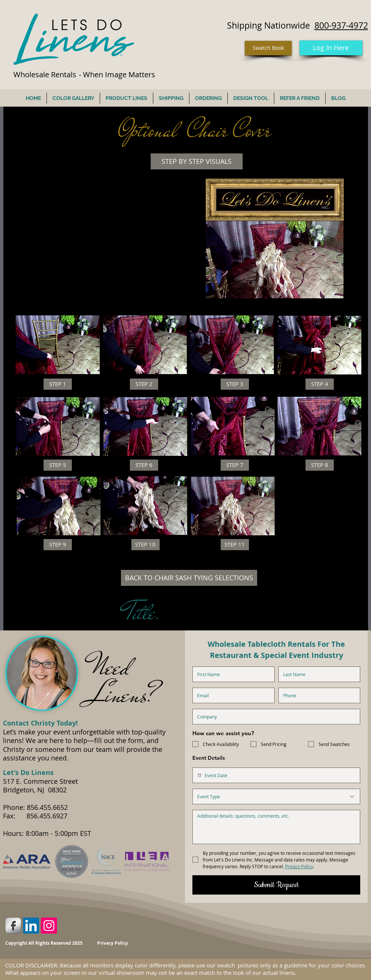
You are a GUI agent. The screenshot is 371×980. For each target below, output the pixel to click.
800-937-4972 (341, 25)
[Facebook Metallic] (13, 926)
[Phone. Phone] (317, 695)
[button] (197, 161)
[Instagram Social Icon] (49, 926)
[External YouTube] (103, 235)
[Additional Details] (276, 827)
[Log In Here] (331, 48)
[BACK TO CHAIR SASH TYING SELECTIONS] (189, 578)
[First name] (231, 674)
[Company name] (274, 717)
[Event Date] (199, 775)
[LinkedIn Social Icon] (31, 926)
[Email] (231, 695)
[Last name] (317, 674)
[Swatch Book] (268, 48)
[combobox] (276, 796)
